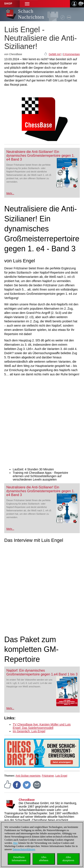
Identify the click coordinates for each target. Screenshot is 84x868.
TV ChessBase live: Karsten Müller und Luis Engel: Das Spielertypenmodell (42, 726)
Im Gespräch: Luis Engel (29, 731)
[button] (27, 4)
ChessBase (27, 800)
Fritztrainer (48, 776)
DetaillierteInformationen (19, 859)
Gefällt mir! (55, 54)
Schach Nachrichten (31, 14)
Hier (15, 843)
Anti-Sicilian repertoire (28, 776)
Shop (8, 4)
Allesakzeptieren (68, 859)
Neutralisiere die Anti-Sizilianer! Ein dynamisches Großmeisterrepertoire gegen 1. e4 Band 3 (41, 156)
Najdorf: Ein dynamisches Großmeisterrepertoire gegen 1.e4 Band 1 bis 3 (42, 672)
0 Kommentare (71, 54)
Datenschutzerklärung (24, 849)
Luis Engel (61, 776)
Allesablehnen (44, 859)
